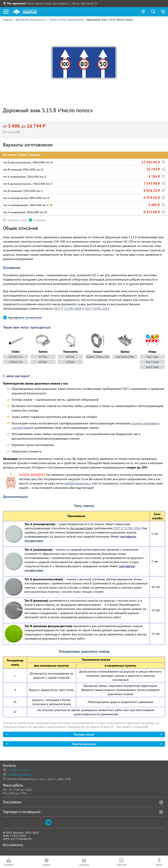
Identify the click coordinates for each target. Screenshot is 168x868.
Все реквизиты (13, 844)
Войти (159, 865)
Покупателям (83, 802)
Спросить (122, 865)
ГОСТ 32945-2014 (97, 308)
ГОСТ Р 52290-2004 (67, 308)
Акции (47, 865)
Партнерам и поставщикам (83, 812)
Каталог (9, 865)
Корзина (84, 865)
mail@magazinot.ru (78, 483)
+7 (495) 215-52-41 (19, 770)
